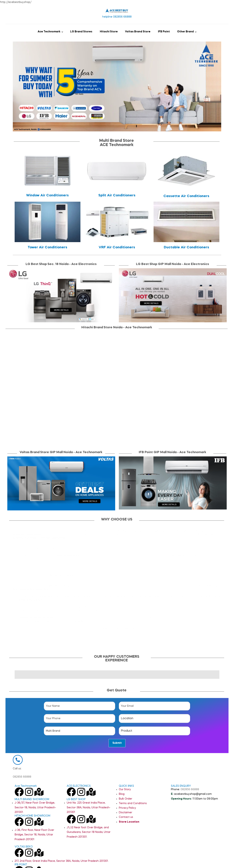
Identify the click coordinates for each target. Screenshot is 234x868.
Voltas (108, 596)
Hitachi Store (109, 32)
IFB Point (164, 32)
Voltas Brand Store (138, 32)
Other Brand (185, 32)
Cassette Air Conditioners (186, 196)
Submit (117, 743)
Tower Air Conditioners (47, 247)
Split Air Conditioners (117, 195)
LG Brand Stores (81, 32)
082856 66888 (22, 787)
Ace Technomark (49, 32)
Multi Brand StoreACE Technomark (117, 143)
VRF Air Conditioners (117, 247)
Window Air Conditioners (47, 195)
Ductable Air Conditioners (186, 247)
